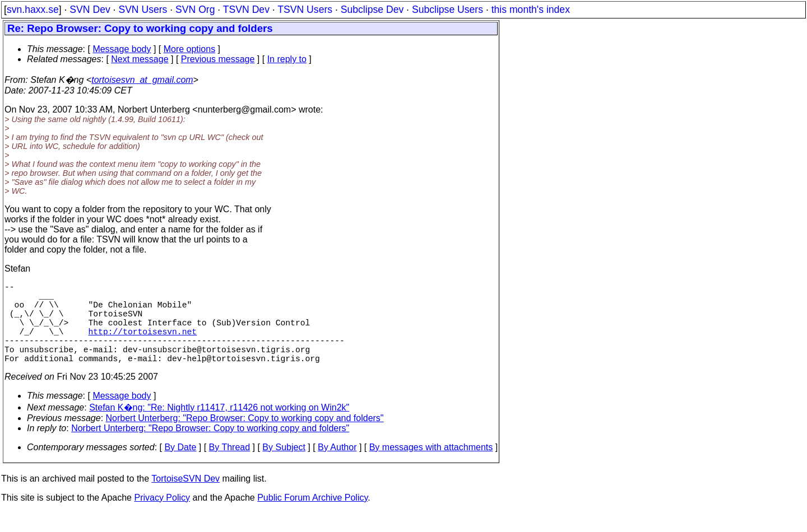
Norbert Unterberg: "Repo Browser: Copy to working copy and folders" (245, 438)
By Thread (230, 467)
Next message (140, 59)
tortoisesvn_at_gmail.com (142, 80)
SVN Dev (90, 10)
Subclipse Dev (372, 10)
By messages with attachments (431, 467)
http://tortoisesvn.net (143, 344)
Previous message (218, 59)
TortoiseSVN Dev (185, 499)
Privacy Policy (162, 518)
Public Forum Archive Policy (312, 518)
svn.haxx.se (33, 10)
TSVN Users (305, 10)
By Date (180, 467)
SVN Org (195, 10)
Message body (122, 49)
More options (190, 49)
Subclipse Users (447, 10)
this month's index (531, 10)
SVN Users (143, 10)
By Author (337, 467)
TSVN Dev (246, 10)
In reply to (287, 59)
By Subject (284, 467)
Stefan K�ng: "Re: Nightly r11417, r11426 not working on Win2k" (219, 428)
